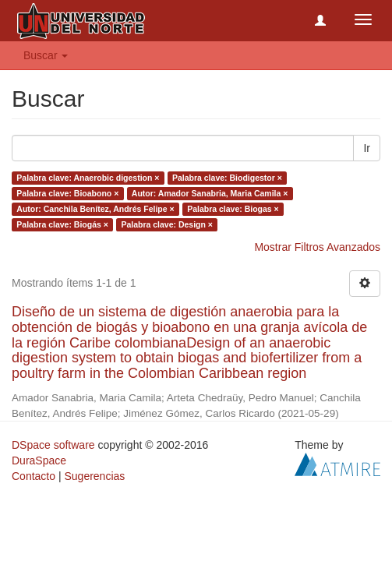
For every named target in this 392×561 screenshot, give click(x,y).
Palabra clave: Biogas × (233, 209)
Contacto (34, 476)
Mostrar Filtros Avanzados (317, 247)
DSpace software (53, 445)
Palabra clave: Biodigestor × (227, 178)
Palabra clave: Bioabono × (67, 193)
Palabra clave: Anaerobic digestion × (88, 178)
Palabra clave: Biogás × (62, 224)
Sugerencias (94, 476)
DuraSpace (39, 460)
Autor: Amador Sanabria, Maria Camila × (210, 193)
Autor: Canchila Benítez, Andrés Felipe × (95, 209)
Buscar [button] (46, 55)
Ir (367, 148)
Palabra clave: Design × (167, 224)
